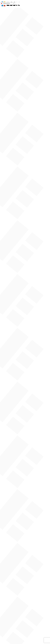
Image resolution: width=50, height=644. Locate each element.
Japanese (5, 3)
